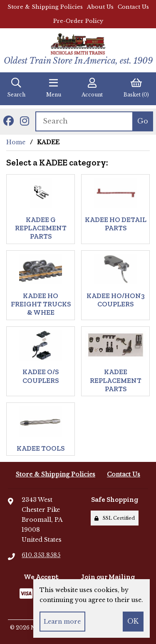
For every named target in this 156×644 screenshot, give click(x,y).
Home (16, 142)
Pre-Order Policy (78, 21)
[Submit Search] (142, 121)
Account (92, 88)
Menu (54, 88)
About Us (100, 7)
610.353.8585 (41, 555)
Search (16, 88)
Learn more (62, 622)
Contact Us (133, 7)
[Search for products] (84, 121)
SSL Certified (115, 518)
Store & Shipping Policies (45, 7)
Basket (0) (136, 88)
